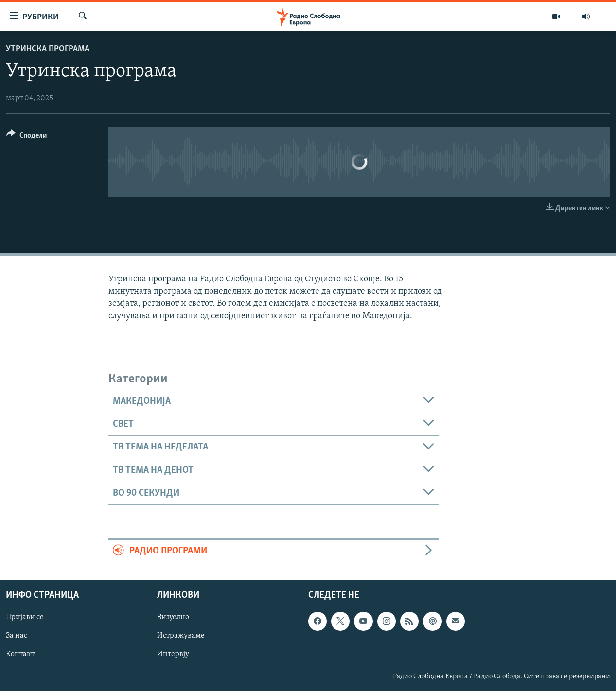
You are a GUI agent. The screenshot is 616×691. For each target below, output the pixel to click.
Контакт (20, 654)
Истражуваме (181, 636)
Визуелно (173, 617)
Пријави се (25, 617)
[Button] (26, 137)
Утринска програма (48, 49)
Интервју (173, 654)
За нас (17, 636)
